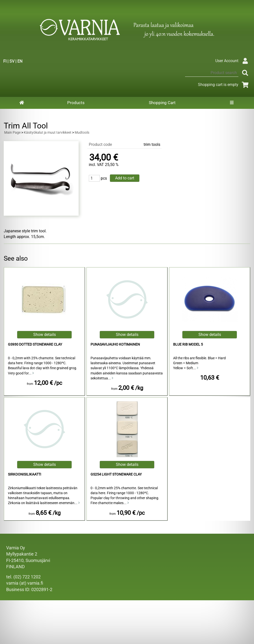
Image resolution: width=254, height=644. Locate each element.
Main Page (12, 133)
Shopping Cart (162, 103)
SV (12, 61)
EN (20, 61)
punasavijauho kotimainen (115, 344)
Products (76, 103)
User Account (233, 61)
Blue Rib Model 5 (188, 344)
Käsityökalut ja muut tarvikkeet (48, 133)
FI (5, 61)
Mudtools (82, 133)
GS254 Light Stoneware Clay (116, 474)
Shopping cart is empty (224, 85)
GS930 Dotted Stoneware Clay (35, 344)
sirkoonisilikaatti (25, 474)
